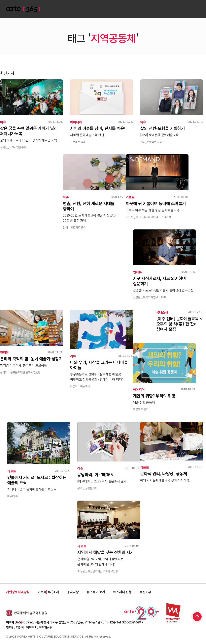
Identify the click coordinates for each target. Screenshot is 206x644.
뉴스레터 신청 (122, 592)
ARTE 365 (23, 9)
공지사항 (73, 592)
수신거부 (145, 592)
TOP (197, 617)
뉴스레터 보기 (96, 592)
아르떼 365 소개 (48, 592)
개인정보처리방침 (18, 592)
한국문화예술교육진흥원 (27, 613)
